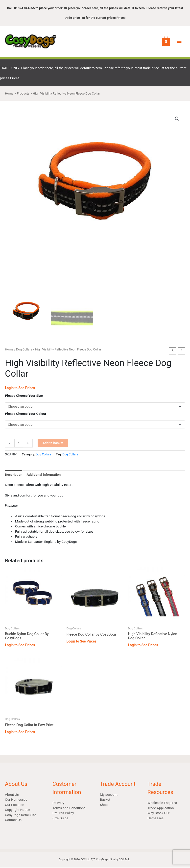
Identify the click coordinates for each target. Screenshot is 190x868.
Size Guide (60, 818)
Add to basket (53, 443)
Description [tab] (14, 475)
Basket (105, 800)
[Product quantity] (19, 443)
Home (9, 350)
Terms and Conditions (69, 808)
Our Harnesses (16, 800)
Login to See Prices (20, 388)
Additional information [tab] (44, 475)
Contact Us (13, 820)
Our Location (15, 805)
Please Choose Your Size (24, 396)
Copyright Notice (18, 810)
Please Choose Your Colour (26, 414)
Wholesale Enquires (162, 803)
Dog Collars (24, 350)
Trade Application (161, 808)
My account (109, 795)
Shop (104, 805)
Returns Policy (63, 813)
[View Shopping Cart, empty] (166, 41)
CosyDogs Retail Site (21, 815)
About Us (12, 795)
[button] (177, 119)
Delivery (58, 803)
